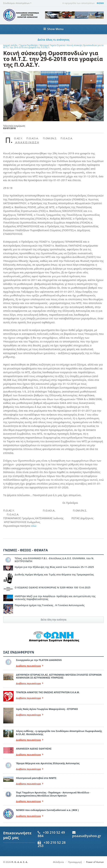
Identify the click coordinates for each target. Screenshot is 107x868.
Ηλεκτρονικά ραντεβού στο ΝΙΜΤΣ (36, 778)
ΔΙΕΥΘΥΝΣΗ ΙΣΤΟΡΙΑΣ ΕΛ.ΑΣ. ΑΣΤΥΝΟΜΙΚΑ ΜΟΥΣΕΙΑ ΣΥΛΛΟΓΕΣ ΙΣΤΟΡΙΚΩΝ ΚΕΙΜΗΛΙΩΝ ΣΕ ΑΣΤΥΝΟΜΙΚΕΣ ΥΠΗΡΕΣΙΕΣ (59, 676)
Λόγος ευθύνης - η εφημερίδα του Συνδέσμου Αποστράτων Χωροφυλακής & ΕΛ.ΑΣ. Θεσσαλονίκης (59, 733)
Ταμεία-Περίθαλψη (29, 45)
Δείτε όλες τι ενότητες (54, 40)
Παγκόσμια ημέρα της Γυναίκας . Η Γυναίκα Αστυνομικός (50, 605)
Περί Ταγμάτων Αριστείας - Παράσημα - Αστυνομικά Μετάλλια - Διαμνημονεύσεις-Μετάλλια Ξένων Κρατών (53, 794)
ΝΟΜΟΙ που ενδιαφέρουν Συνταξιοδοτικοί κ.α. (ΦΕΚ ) (47, 810)
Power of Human (95, 862)
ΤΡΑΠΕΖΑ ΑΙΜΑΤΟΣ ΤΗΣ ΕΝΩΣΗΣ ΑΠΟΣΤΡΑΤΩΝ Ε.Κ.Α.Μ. (48, 692)
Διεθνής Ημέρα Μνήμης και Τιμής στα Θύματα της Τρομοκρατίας (54, 574)
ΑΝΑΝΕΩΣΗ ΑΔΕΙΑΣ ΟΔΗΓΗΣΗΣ (34, 749)
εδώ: (34, 526)
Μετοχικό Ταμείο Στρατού (53, 45)
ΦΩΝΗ (100, 3)
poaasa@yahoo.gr (87, 836)
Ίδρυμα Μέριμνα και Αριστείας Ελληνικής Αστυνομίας (48, 763)
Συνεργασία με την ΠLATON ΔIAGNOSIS (39, 660)
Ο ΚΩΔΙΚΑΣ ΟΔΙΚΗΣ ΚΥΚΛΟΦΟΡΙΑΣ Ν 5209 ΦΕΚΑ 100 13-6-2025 (53, 587)
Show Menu (53, 29)
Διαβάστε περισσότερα (30, 666)
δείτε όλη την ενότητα (54, 620)
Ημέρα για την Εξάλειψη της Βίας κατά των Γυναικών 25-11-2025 (54, 567)
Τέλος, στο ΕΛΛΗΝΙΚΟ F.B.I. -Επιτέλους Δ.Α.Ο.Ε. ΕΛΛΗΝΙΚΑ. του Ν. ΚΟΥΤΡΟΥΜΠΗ (54, 560)
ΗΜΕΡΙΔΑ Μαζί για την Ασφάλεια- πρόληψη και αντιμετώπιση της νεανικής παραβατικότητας (55, 598)
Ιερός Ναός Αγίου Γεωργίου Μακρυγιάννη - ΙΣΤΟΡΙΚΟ (47, 709)
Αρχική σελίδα (10, 45)
